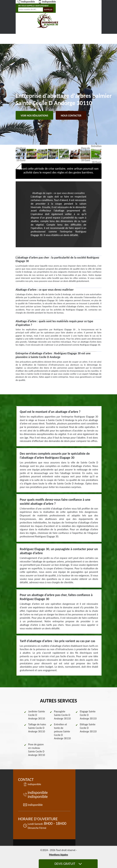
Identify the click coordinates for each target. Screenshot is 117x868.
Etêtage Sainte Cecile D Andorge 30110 (88, 728)
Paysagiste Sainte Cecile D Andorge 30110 (62, 715)
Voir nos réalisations (35, 116)
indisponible (26, 2)
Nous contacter (71, 116)
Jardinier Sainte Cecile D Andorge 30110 (37, 715)
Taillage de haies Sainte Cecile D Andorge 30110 (37, 728)
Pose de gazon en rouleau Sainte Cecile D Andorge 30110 (37, 750)
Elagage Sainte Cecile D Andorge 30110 (88, 715)
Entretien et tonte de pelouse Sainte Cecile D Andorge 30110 (62, 731)
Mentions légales (58, 855)
